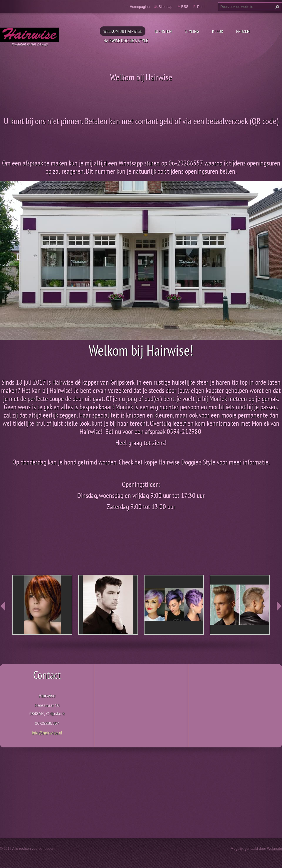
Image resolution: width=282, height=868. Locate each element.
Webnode (275, 849)
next (279, 606)
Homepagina (140, 7)
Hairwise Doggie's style (126, 40)
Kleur (218, 31)
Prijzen (243, 31)
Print (201, 7)
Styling (192, 31)
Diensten (163, 31)
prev (3, 606)
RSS (185, 7)
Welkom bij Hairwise (123, 31)
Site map (165, 7)
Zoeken (276, 7)
